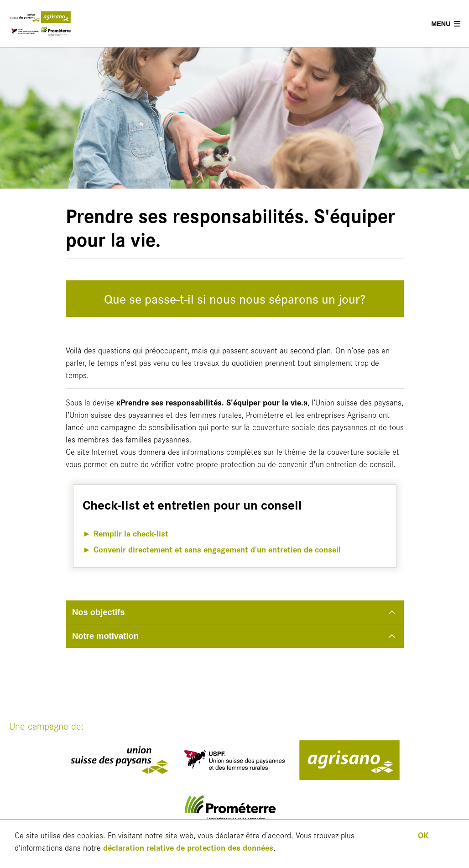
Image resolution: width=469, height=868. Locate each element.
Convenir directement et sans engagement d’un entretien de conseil (217, 549)
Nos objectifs (98, 612)
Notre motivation (105, 636)
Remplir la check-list (131, 533)
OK (423, 835)
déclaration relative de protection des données (188, 847)
